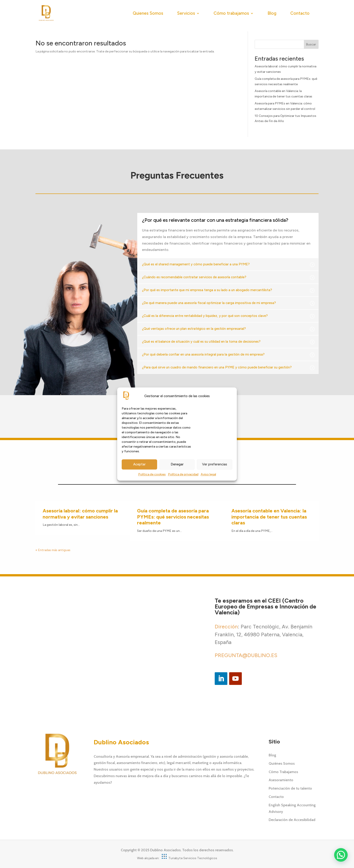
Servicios (186, 13)
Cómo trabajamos (231, 13)
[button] (341, 855)
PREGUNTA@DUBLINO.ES (246, 655)
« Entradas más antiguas (53, 550)
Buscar (311, 44)
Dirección (226, 627)
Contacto (300, 13)
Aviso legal (208, 474)
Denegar (177, 465)
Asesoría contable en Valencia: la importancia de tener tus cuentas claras (269, 517)
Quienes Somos (148, 13)
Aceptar (139, 465)
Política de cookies (152, 474)
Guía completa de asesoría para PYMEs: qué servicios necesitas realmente (173, 517)
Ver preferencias (215, 465)
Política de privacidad (183, 474)
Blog (272, 13)
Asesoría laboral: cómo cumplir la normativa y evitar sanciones (80, 514)
